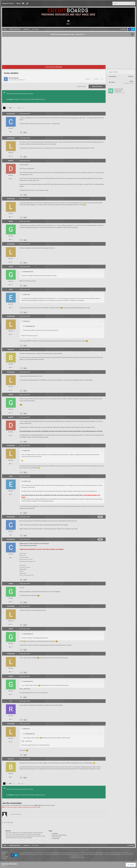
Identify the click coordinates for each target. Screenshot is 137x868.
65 (11, 132)
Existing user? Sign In (8, 3)
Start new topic (82, 86)
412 (11, 308)
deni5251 (11, 161)
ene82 (11, 289)
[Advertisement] (68, 50)
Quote (25, 133)
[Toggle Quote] (22, 272)
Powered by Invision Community (77, 858)
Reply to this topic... (16, 814)
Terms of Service (56, 837)
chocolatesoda (14, 78)
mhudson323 (118, 91)
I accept (131, 865)
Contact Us (4, 858)
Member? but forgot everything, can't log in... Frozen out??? (67, 34)
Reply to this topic (97, 86)
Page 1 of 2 (21, 108)
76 (11, 719)
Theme (3, 855)
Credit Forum (22, 80)
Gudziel (11, 221)
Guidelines (4, 866)
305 (11, 367)
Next (10, 108)
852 (11, 179)
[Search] (118, 3)
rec (11, 701)
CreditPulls (55, 833)
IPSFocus (4, 854)
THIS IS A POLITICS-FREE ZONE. (54, 67)
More (73, 24)
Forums (64, 24)
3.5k (11, 239)
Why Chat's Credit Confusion (59, 835)
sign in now (38, 805)
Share (88, 79)
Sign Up (18, 3)
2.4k (11, 156)
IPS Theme (4, 852)
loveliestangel (11, 138)
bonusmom (11, 349)
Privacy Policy (56, 839)
